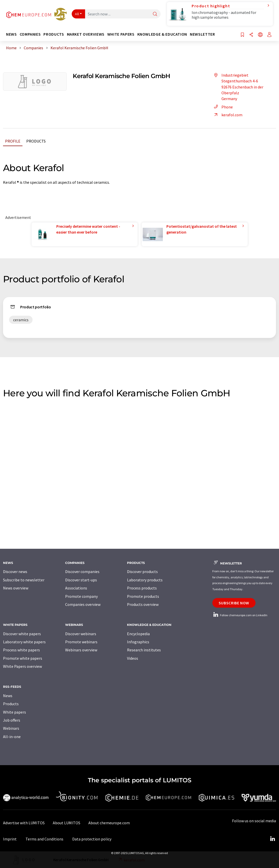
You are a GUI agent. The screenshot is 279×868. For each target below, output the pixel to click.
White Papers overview (22, 666)
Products (36, 141)
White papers (15, 712)
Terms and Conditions (44, 839)
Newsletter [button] (202, 34)
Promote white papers (23, 658)
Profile (13, 141)
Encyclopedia (138, 634)
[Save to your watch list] (242, 35)
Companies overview (83, 604)
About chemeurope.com (109, 823)
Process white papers (21, 650)
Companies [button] (30, 34)
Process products (142, 588)
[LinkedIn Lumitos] (272, 839)
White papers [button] (121, 34)
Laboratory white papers (24, 642)
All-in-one (12, 737)
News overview (16, 588)
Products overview (143, 604)
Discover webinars (81, 634)
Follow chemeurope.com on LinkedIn (240, 615)
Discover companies (82, 572)
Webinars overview (81, 650)
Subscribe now (234, 603)
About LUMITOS (67, 823)
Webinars (11, 728)
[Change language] (260, 35)
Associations (76, 588)
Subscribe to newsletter (24, 580)
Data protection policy (92, 839)
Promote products (143, 596)
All (77, 14)
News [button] (11, 34)
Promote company (81, 596)
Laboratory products (145, 580)
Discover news (15, 572)
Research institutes (144, 650)
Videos (133, 658)
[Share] (251, 35)
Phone (223, 107)
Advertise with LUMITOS (24, 823)
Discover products (142, 572)
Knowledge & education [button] (162, 34)
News (8, 696)
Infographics (138, 642)
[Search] (155, 14)
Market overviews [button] (86, 34)
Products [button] (54, 34)
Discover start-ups (81, 580)
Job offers (12, 720)
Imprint (10, 839)
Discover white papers (22, 634)
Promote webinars (81, 642)
